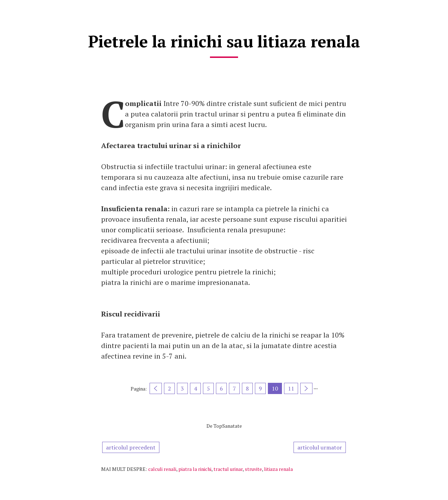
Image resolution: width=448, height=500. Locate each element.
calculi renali (162, 469)
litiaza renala (278, 469)
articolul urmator (320, 447)
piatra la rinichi (195, 469)
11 (291, 388)
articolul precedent (131, 447)
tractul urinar (228, 469)
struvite (253, 469)
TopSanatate (228, 426)
